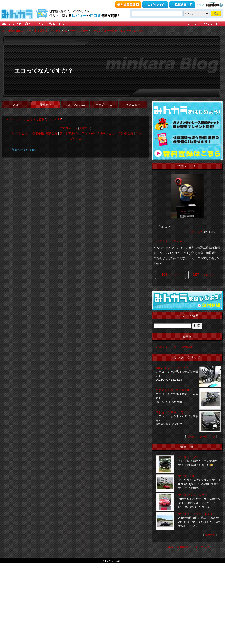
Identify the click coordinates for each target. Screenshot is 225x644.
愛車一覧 (210, 535)
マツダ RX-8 (186, 476)
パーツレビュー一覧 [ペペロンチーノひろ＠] (117, 31)
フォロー (171, 275)
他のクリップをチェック (201, 436)
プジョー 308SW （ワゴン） (174, 412)
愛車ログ (85, 128)
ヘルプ (200, 5)
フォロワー (204, 275)
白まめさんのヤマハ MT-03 (173, 390)
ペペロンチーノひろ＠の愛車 (26, 119)
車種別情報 (41, 31)
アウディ (55, 31)
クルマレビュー (107, 133)
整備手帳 (38, 133)
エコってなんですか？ (44, 71)
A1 (65, 31)
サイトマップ (201, 547)
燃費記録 (52, 133)
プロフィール (69, 128)
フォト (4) (88, 133)
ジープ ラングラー (190, 457)
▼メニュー (133, 105)
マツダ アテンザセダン (193, 495)
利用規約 (183, 547)
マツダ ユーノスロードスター (197, 514)
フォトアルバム (75, 105)
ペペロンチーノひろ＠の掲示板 (174, 347)
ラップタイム (104, 105)
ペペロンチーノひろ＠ (168, 241)
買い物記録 (126, 133)
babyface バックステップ (172, 368)
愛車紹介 (46, 105)
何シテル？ (196, 232)
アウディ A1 (54, 119)
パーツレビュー (79, 31)
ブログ (17, 105)
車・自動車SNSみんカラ (17, 31)
